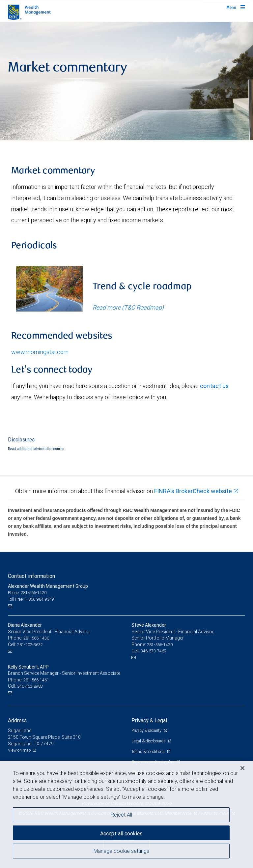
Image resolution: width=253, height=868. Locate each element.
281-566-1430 (36, 638)
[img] (126, 81)
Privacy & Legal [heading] (149, 720)
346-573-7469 (154, 651)
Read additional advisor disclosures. (37, 449)
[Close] (242, 768)
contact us (214, 386)
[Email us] (11, 606)
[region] (126, 814)
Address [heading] (17, 720)
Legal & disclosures (149, 741)
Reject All (121, 815)
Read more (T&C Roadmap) (128, 307)
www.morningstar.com (40, 352)
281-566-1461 (36, 680)
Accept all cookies (121, 833)
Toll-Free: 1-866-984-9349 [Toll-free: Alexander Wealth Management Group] (31, 599)
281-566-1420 (160, 645)
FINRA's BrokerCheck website (193, 491)
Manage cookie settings (121, 851)
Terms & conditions (148, 751)
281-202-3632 (30, 645)
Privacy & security (147, 730)
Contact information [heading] (31, 576)
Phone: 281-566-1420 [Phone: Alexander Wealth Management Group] (27, 593)
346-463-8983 (30, 686)
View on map (19, 750)
